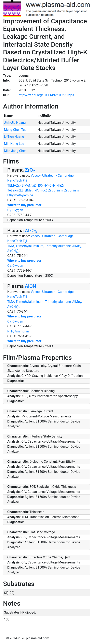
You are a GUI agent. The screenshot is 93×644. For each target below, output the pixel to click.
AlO (31, 231)
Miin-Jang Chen (15, 151)
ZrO (30, 170)
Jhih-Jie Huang (15, 123)
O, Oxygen (15, 210)
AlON (31, 286)
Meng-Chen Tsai (16, 130)
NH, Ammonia (18, 331)
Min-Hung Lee (14, 144)
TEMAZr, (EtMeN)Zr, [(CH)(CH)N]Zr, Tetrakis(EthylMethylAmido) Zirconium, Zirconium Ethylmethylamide (43, 190)
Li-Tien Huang (14, 137)
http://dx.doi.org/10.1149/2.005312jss (46, 95)
